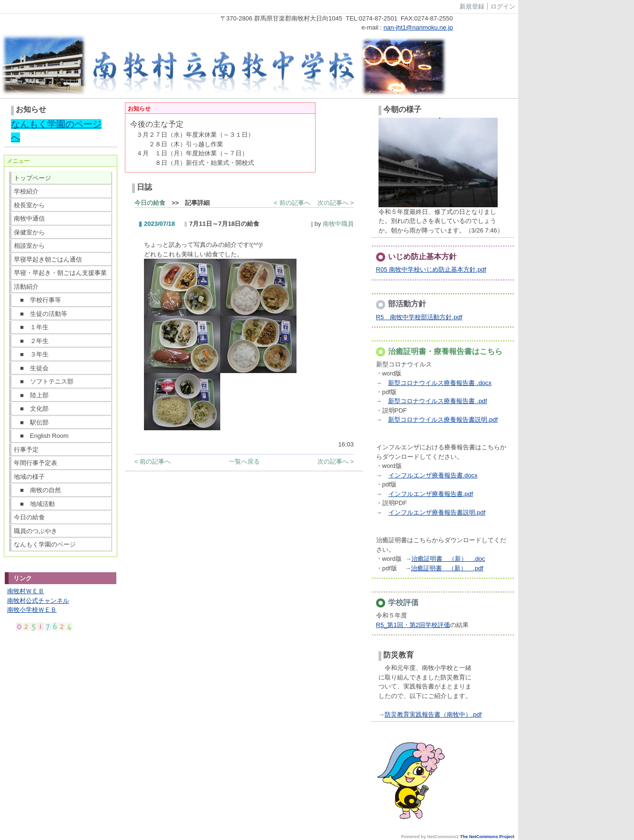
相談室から (29, 246)
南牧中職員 (338, 224)
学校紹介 (26, 191)
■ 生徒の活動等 (41, 314)
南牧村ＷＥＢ (26, 591)
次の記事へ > (336, 203)
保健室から (29, 232)
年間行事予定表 (36, 463)
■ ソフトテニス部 (44, 381)
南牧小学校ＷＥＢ (32, 610)
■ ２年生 (31, 341)
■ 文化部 (31, 409)
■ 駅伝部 (31, 422)
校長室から (29, 205)
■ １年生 (31, 327)
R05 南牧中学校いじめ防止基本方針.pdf (431, 269)
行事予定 (26, 450)
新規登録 (472, 6)
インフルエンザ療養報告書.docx (433, 475)
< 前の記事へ (292, 203)
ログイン (503, 6)
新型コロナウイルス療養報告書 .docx (440, 383)
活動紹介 (26, 287)
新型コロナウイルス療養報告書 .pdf (437, 401)
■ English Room (41, 436)
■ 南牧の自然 (37, 490)
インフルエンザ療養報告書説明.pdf (437, 512)
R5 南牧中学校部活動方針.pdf (419, 317)
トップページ (32, 178)
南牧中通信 (29, 218)
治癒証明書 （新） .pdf (447, 568)
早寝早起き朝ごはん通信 (48, 259)
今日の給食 (29, 517)
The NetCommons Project (487, 837)
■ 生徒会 (31, 368)
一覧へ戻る (244, 461)
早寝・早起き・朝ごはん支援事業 (60, 273)
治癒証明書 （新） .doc (448, 559)
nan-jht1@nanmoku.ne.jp (418, 27)
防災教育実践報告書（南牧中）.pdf (433, 714)
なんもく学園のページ (45, 544)
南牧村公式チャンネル (38, 601)
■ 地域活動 (34, 504)
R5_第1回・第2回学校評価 (413, 625)
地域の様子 (29, 477)
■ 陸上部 (31, 395)
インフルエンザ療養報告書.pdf (431, 494)
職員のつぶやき (36, 531)
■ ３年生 (31, 354)
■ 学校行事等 (37, 300)
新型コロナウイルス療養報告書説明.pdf (443, 420)
